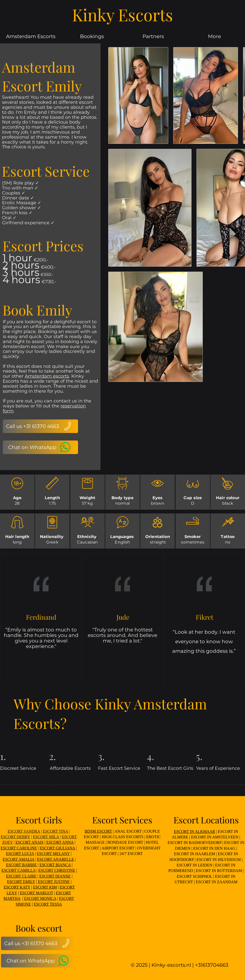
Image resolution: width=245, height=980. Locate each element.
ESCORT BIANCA (55, 865)
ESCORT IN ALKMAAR (194, 832)
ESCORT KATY (17, 887)
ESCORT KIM (45, 887)
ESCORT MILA (46, 837)
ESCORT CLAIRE (21, 876)
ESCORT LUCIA (20, 854)
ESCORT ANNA (60, 842)
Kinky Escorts (122, 15)
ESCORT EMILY (21, 882)
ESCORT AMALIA (18, 859)
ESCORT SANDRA (24, 831)
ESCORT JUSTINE (54, 882)
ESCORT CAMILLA (18, 870)
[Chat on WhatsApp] (40, 447)
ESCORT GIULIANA (57, 848)
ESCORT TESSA (48, 904)
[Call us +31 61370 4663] (40, 426)
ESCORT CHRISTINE (57, 870)
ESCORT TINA (55, 831)
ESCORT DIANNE (55, 876)
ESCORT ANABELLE (55, 859)
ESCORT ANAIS (29, 842)
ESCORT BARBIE (21, 865)
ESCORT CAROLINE (19, 848)
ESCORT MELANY (53, 854)
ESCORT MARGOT (36, 893)
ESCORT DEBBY (15, 837)
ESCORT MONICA (40, 898)
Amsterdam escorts (47, 376)
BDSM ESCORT (98, 831)
